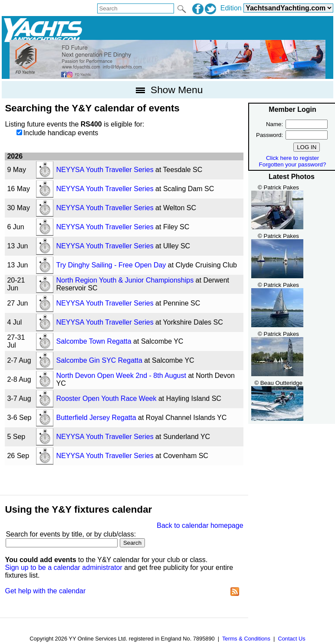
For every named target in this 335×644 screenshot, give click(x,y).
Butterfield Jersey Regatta (96, 418)
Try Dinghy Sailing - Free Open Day (111, 265)
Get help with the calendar (45, 591)
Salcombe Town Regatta (94, 341)
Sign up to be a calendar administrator (63, 568)
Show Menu (168, 90)
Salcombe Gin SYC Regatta (99, 360)
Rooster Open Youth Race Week (107, 398)
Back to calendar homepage (200, 525)
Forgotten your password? (293, 164)
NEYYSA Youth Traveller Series (105, 170)
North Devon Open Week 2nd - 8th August (121, 376)
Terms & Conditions (246, 639)
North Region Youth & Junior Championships (125, 280)
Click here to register (292, 158)
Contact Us (291, 639)
